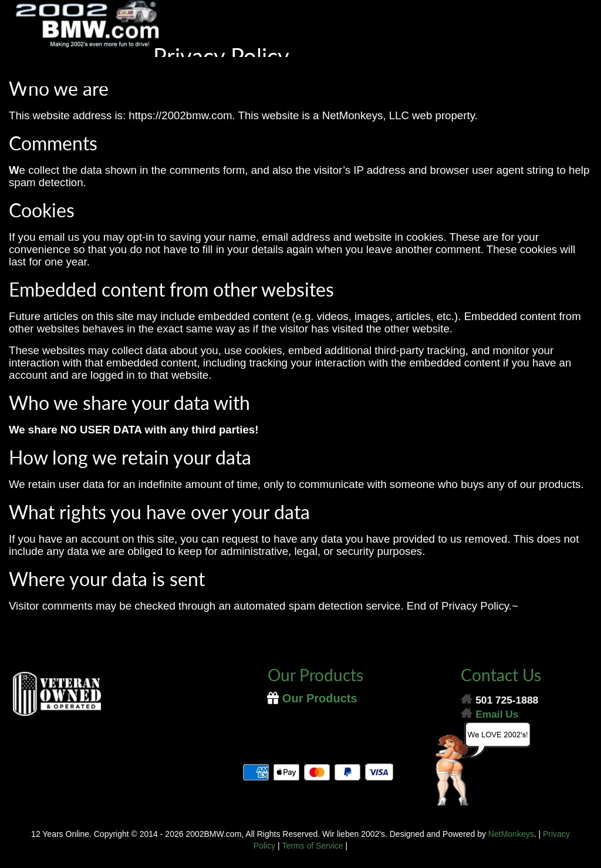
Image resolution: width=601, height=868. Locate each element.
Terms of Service (312, 846)
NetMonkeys (511, 834)
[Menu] (300, 72)
